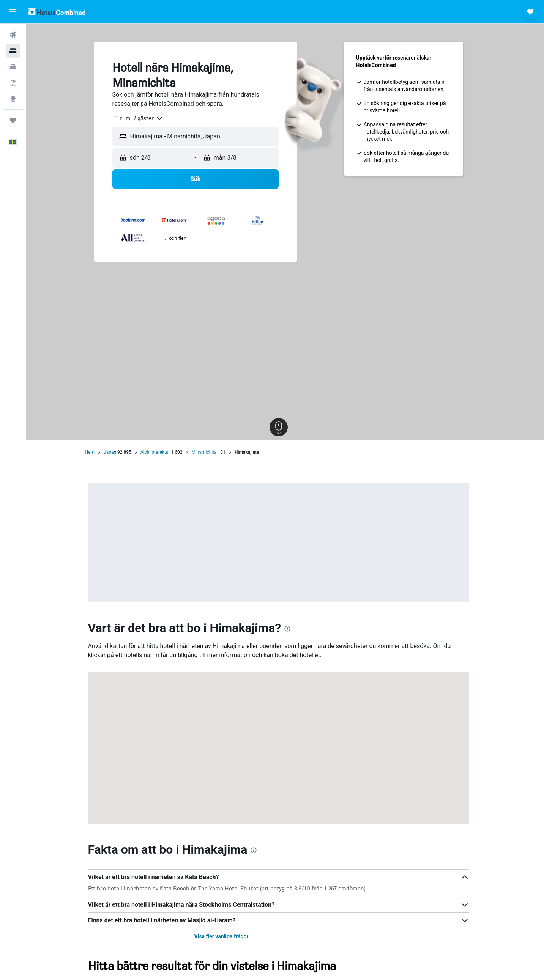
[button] (13, 12)
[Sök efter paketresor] (13, 83)
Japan (116, 452)
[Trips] (13, 120)
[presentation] (294, 629)
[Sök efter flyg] (13, 35)
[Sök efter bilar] (13, 67)
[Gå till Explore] (13, 99)
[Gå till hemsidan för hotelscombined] (57, 12)
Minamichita (211, 452)
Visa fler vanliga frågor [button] (228, 936)
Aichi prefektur (162, 452)
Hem (96, 452)
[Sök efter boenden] (13, 51)
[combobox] (143, 118)
